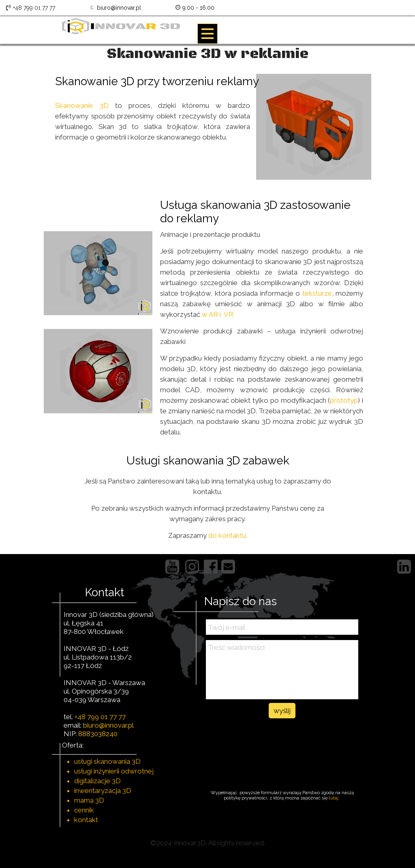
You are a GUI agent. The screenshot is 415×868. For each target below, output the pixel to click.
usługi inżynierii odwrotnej (114, 771)
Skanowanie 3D (82, 105)
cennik (84, 810)
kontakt (86, 820)
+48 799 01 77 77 (100, 717)
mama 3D (89, 800)
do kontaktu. (228, 535)
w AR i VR (218, 314)
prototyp (344, 400)
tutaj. (335, 798)
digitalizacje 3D (97, 781)
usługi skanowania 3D (107, 761)
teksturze (316, 293)
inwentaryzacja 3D (103, 791)
